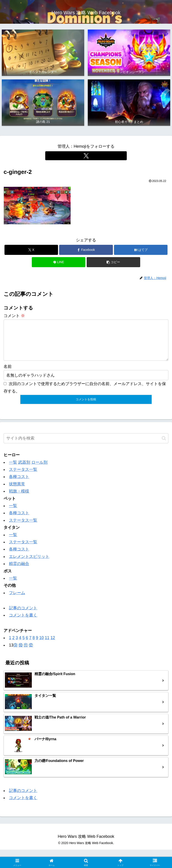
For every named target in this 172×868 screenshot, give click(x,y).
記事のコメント (23, 615)
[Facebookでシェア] (86, 250)
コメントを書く (23, 622)
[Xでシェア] (31, 250)
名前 (8, 374)
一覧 (13, 469)
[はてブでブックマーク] (141, 250)
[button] (113, 262)
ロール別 (39, 469)
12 (53, 645)
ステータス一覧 (23, 477)
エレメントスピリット (29, 564)
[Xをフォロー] (86, 156)
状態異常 (17, 491)
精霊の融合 (19, 571)
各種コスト (19, 484)
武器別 (24, 469)
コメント (14, 316)
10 (41, 645)
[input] (86, 445)
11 (47, 645)
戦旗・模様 (19, 498)
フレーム (17, 600)
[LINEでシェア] (59, 262)
